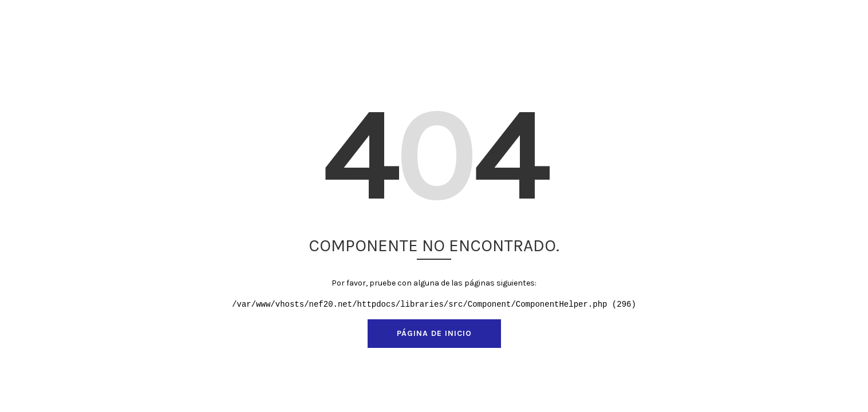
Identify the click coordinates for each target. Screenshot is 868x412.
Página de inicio (434, 333)
